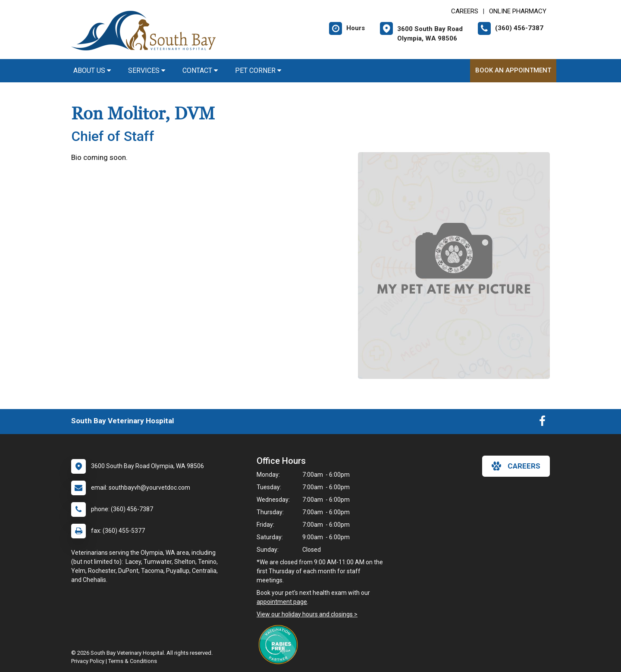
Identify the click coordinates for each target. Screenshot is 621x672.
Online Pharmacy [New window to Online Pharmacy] (518, 11)
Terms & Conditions (133, 661)
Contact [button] (200, 70)
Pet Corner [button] (258, 70)
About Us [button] (92, 70)
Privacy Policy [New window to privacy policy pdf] (88, 661)
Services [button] (147, 70)
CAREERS (465, 11)
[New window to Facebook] (542, 423)
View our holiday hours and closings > (307, 614)
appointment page (282, 602)
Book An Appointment (513, 70)
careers (516, 466)
